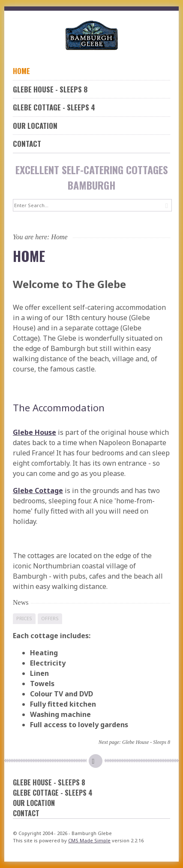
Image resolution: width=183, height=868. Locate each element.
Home (21, 71)
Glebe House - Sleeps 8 (50, 89)
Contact (27, 144)
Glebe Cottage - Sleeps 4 (54, 107)
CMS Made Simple (89, 840)
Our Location (35, 126)
